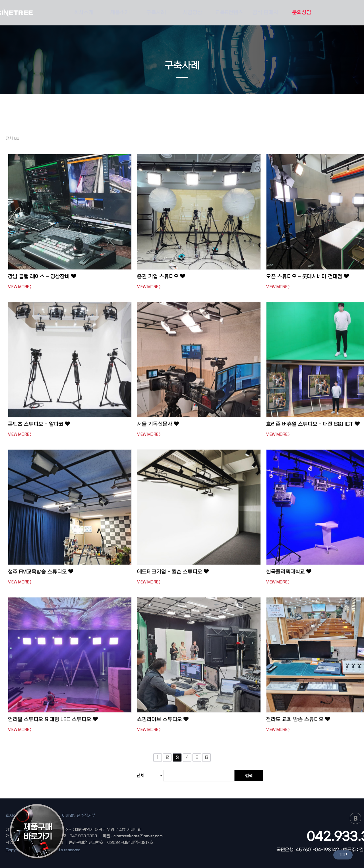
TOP (343, 855)
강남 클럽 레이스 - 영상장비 (42, 277)
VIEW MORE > (20, 287)
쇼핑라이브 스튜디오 (163, 722)
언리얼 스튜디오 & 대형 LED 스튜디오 (53, 722)
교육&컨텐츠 (229, 13)
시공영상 (193, 13)
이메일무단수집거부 (79, 815)
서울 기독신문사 (158, 427)
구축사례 (156, 13)
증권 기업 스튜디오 (161, 277)
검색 (249, 775)
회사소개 (84, 13)
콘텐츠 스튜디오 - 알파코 (39, 427)
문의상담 (302, 13)
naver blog (355, 818)
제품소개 (120, 13)
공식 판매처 (265, 13)
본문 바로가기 (0, 0)
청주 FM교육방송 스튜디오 (41, 575)
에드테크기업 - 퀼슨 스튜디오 (173, 575)
